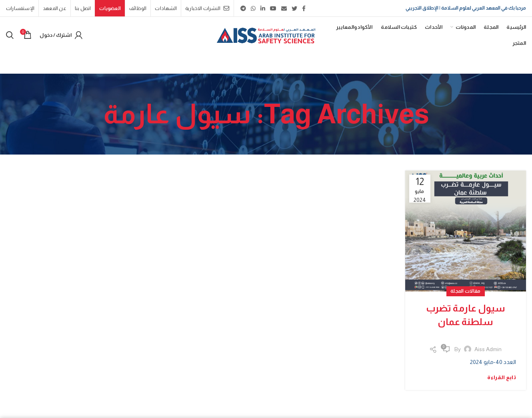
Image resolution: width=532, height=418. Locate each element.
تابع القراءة (502, 377)
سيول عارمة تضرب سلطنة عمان (466, 315)
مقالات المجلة (466, 291)
